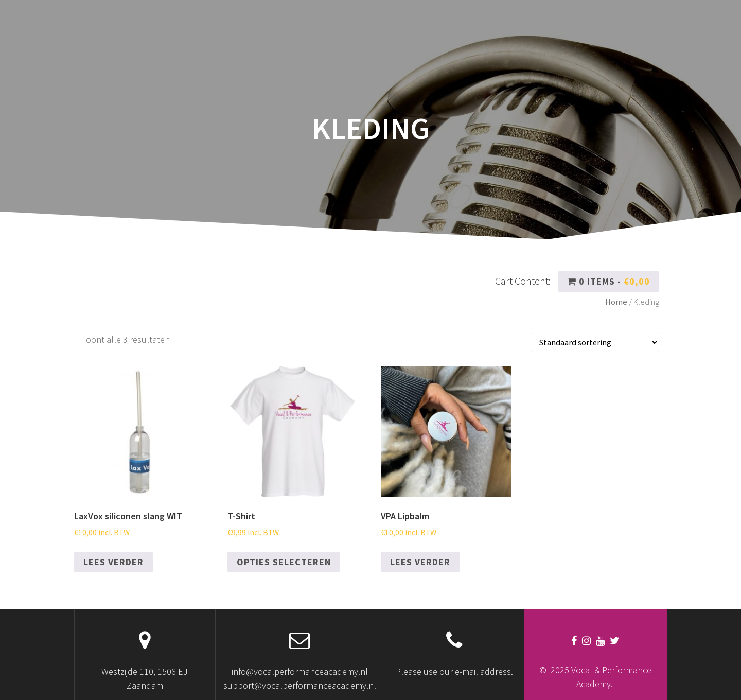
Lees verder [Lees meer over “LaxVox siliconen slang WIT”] (113, 562)
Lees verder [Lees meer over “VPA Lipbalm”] (420, 562)
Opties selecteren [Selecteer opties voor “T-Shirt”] (284, 562)
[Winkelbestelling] (595, 343)
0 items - (608, 281)
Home (616, 302)
